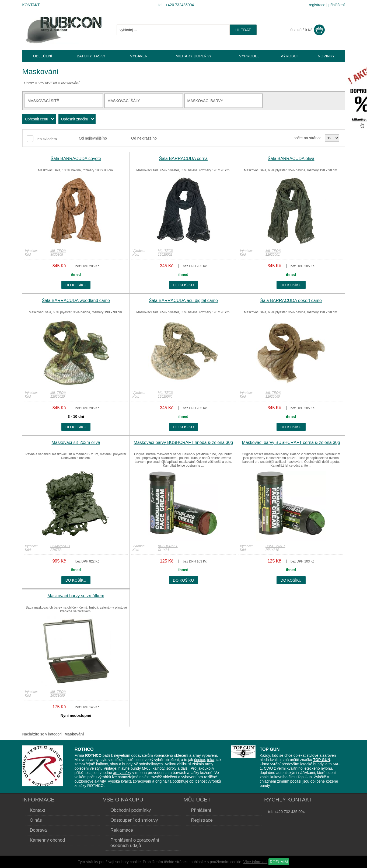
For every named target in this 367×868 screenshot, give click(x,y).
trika (211, 760)
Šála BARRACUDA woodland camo (76, 301)
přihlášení (337, 5)
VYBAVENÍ (48, 83)
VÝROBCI (289, 56)
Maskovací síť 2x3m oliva (76, 442)
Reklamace (122, 830)
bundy (127, 764)
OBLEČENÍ (42, 56)
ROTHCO (84, 749)
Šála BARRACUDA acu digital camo (183, 301)
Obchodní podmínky (131, 810)
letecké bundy (312, 764)
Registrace (202, 820)
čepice (200, 760)
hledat (243, 30)
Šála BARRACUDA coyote (76, 159)
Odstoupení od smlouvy (134, 820)
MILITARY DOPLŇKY (194, 56)
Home (29, 83)
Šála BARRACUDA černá (183, 159)
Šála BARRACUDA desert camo (291, 301)
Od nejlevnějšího (93, 138)
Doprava (38, 830)
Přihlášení (201, 810)
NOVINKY (326, 56)
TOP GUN (270, 749)
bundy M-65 (141, 768)
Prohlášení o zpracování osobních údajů (135, 843)
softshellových (151, 764)
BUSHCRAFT (168, 546)
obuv (114, 764)
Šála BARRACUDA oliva (291, 159)
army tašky (122, 773)
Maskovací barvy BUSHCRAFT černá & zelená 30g (291, 442)
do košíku (76, 285)
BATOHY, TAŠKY (91, 56)
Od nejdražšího (144, 138)
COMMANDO (60, 546)
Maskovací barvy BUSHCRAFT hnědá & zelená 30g (183, 442)
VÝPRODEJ (249, 56)
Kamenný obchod (48, 840)
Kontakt (31, 5)
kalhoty (102, 764)
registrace (317, 5)
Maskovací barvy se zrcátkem (76, 596)
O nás (36, 820)
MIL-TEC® (58, 251)
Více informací (255, 862)
